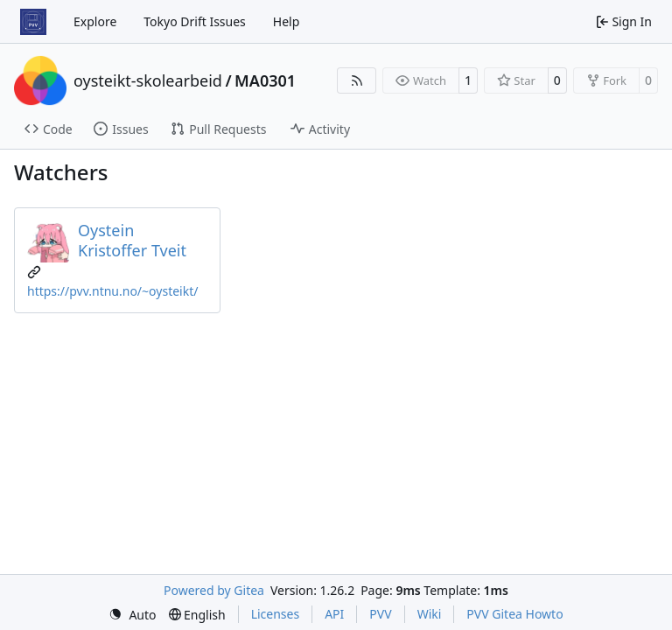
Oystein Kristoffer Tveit (132, 240)
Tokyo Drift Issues (195, 21)
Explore (95, 21)
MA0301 (265, 80)
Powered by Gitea (214, 590)
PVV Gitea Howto (514, 614)
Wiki (430, 614)
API (334, 614)
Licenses (276, 614)
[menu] (132, 615)
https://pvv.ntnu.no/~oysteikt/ (112, 291)
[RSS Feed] (357, 80)
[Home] (33, 22)
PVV (380, 614)
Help (287, 21)
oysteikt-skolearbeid (148, 80)
